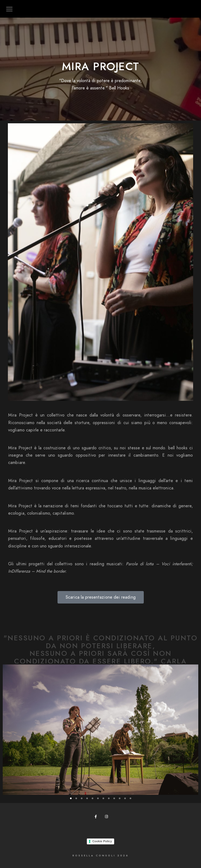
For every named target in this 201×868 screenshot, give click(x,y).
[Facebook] (97, 818)
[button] (71, 798)
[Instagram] (108, 818)
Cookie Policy (102, 841)
